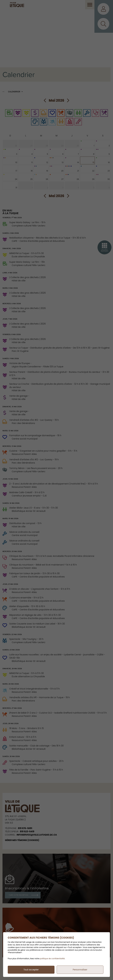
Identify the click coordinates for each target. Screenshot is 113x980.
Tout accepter (31, 970)
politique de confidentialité (52, 959)
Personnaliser (80, 970)
